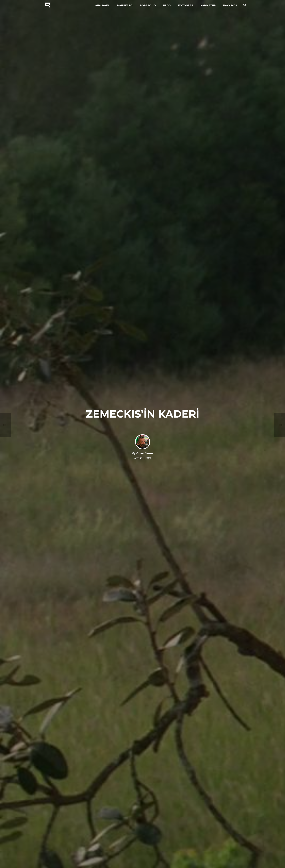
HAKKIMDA (230, 5)
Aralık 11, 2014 (143, 458)
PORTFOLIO (148, 5)
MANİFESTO (125, 5)
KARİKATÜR (208, 5)
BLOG (167, 5)
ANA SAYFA (102, 5)
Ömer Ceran (145, 453)
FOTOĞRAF (186, 5)
